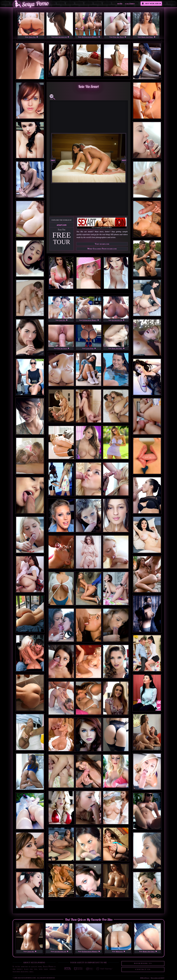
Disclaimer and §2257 (158, 978)
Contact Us (143, 969)
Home (120, 4)
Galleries (130, 4)
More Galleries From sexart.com (102, 249)
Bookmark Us (143, 963)
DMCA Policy (145, 978)
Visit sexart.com (102, 244)
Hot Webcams (151, 4)
